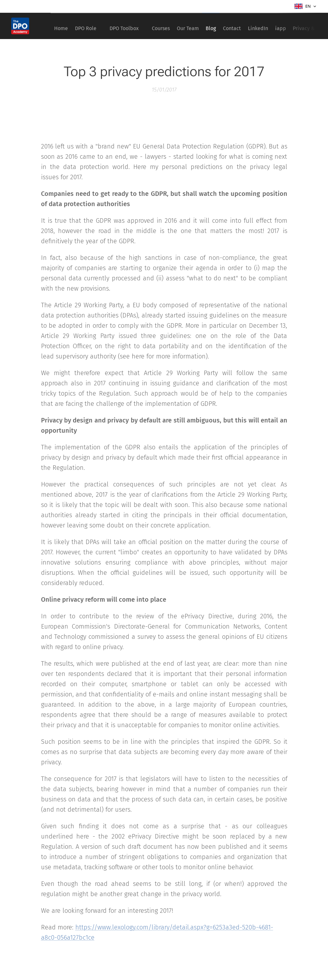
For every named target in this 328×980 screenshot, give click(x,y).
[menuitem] (63, 26)
